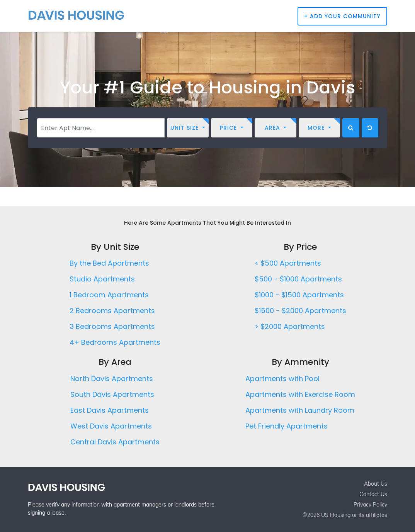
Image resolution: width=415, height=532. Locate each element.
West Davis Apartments (111, 426)
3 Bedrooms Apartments (112, 326)
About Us (376, 484)
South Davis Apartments (112, 394)
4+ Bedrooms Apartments (115, 342)
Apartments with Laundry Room (300, 410)
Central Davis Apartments (115, 442)
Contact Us (373, 494)
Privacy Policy (370, 505)
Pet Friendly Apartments (287, 426)
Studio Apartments (102, 279)
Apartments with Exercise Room (300, 394)
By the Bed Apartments (109, 263)
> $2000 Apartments (290, 326)
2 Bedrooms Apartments (112, 311)
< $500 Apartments (288, 263)
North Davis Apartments (112, 379)
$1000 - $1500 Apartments (299, 295)
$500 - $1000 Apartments (298, 279)
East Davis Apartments (110, 410)
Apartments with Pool (282, 379)
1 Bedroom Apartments (109, 295)
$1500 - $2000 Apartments (300, 311)
